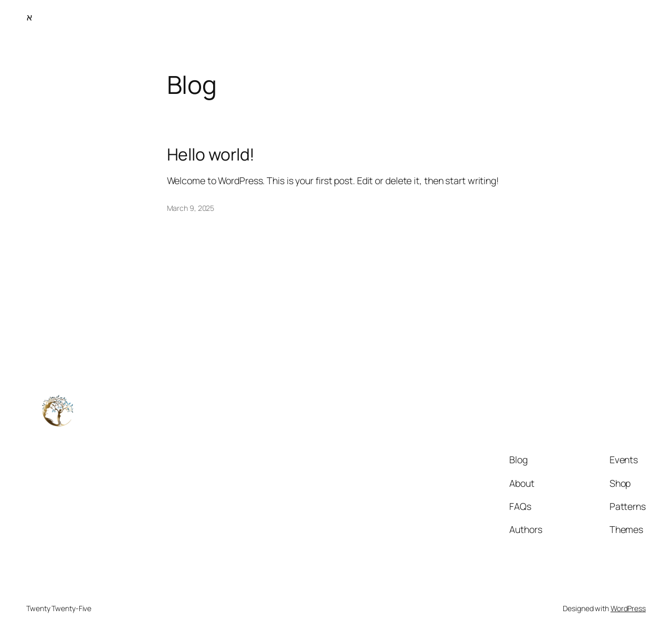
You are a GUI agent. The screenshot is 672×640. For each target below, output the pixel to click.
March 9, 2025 (191, 208)
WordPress (628, 608)
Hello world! (211, 155)
